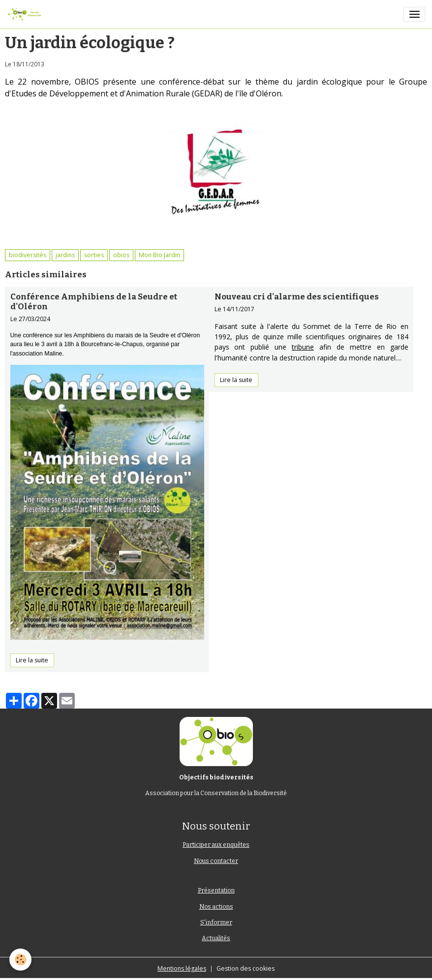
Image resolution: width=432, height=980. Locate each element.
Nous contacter (216, 861)
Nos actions (216, 907)
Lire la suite (32, 660)
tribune (303, 347)
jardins (65, 255)
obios (121, 255)
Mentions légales (182, 968)
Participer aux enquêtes (216, 845)
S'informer (216, 922)
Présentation (216, 891)
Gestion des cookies (246, 968)
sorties (94, 255)
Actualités (216, 938)
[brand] (26, 14)
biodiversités (28, 255)
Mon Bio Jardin (159, 255)
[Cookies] (21, 960)
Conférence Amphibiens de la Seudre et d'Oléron (94, 301)
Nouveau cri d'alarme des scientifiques (297, 297)
